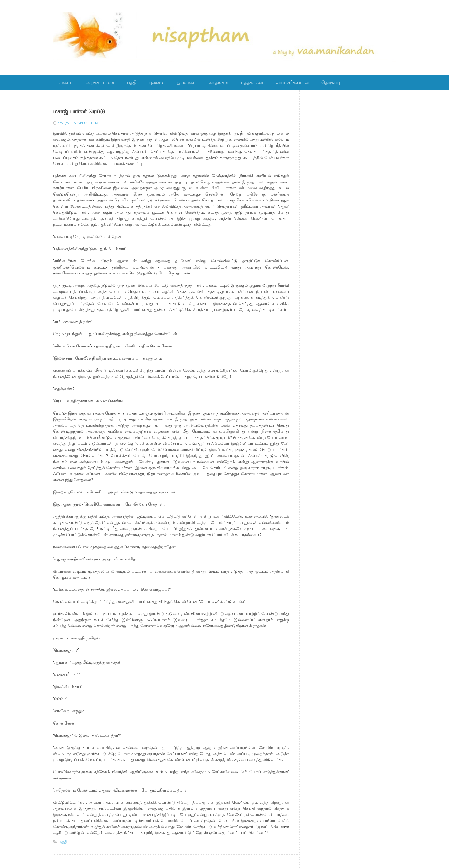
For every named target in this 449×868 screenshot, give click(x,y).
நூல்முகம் (187, 82)
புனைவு (157, 82)
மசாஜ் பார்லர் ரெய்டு (79, 111)
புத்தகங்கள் (252, 82)
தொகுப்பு (331, 82)
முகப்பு (66, 82)
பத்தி (132, 82)
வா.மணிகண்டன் (292, 82)
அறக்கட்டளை (100, 82)
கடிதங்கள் (219, 82)
